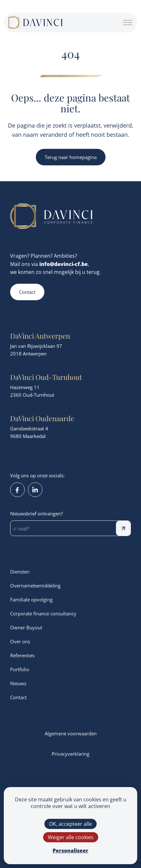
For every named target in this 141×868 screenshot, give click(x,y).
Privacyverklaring (70, 754)
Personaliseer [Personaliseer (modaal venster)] (70, 850)
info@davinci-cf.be (64, 264)
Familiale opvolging (31, 600)
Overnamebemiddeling (35, 586)
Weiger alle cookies (71, 837)
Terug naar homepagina (71, 157)
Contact (27, 292)
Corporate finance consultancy (43, 613)
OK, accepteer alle (70, 824)
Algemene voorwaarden (71, 733)
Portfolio (20, 669)
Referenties (22, 655)
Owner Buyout (26, 627)
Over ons (20, 641)
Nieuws (18, 683)
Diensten (20, 572)
